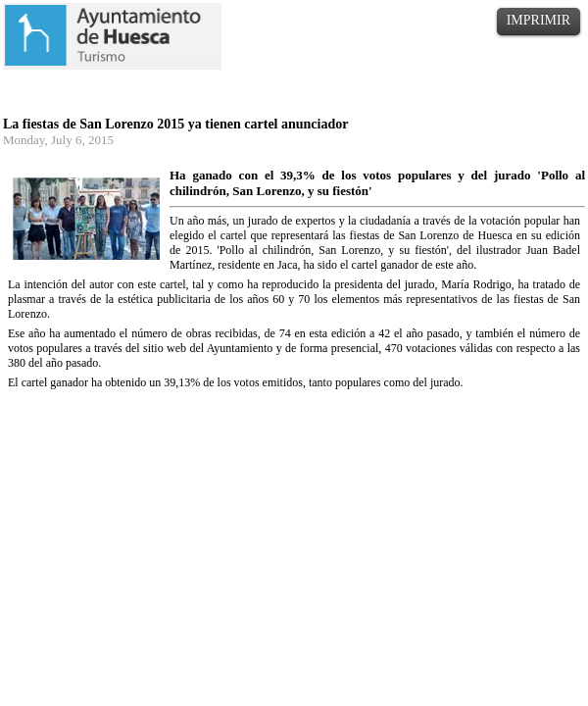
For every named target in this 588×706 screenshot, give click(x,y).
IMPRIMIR (539, 20)
